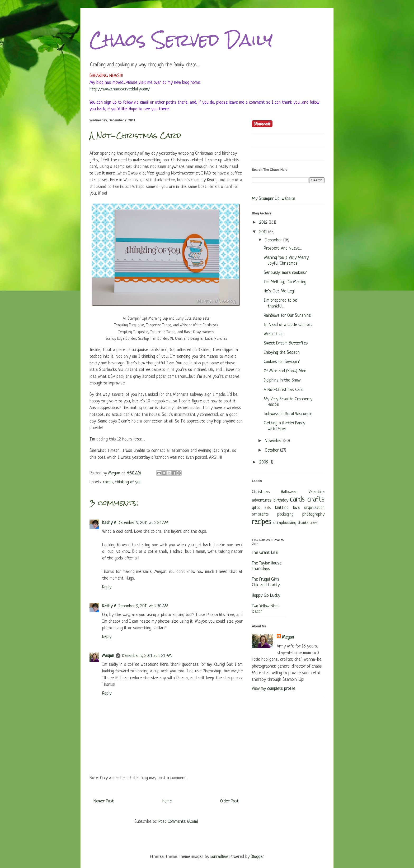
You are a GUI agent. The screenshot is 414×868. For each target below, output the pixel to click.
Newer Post (104, 801)
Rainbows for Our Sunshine (287, 316)
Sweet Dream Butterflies (286, 343)
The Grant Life (265, 553)
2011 (264, 232)
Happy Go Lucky (266, 596)
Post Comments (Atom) (178, 822)
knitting (282, 508)
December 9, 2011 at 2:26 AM (143, 523)
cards (108, 482)
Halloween (289, 492)
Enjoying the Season (282, 353)
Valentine (317, 492)
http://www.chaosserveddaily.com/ (120, 89)
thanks (303, 523)
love (296, 508)
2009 (264, 462)
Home (167, 801)
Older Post (229, 801)
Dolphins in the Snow (282, 380)
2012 (264, 222)
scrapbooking (285, 523)
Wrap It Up (274, 334)
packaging (285, 515)
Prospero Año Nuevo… (283, 248)
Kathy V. (109, 523)
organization (314, 508)
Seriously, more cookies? (285, 273)
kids (268, 508)
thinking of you (128, 482)
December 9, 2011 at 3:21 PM (147, 656)
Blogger (257, 857)
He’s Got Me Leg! (279, 291)
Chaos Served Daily (181, 40)
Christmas (261, 492)
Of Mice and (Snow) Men (285, 371)
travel (314, 523)
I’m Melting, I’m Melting (285, 282)
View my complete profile (274, 689)
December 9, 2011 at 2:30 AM (143, 606)
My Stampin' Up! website (273, 199)
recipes (262, 522)
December (274, 240)
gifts (256, 508)
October (272, 450)
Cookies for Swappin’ (282, 362)
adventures (262, 500)
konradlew (219, 857)
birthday (281, 500)
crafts (316, 500)
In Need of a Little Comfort (288, 325)
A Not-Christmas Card (284, 390)
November (274, 441)
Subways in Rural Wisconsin (288, 414)
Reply (107, 587)
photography (313, 514)
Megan (108, 656)
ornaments (260, 515)
